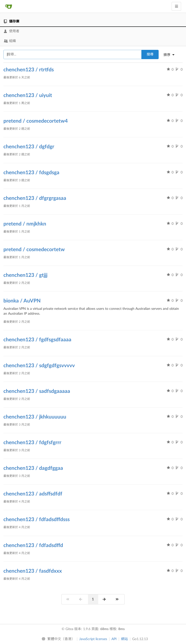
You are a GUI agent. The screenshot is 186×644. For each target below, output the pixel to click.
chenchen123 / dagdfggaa (33, 468)
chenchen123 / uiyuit (28, 95)
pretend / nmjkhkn (25, 224)
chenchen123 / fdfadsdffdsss (37, 520)
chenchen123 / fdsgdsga (31, 173)
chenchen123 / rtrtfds (29, 70)
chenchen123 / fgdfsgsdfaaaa (37, 340)
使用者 (12, 31)
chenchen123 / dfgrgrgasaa (35, 198)
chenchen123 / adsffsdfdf (33, 494)
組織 (10, 41)
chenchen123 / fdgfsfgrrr (32, 443)
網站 (124, 639)
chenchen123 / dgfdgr (29, 147)
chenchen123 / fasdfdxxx (33, 571)
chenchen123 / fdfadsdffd (33, 545)
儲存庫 (12, 21)
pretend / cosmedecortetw (34, 250)
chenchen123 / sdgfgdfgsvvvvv (39, 366)
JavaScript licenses (93, 639)
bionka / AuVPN (22, 301)
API (114, 639)
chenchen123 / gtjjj (25, 275)
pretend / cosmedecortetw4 (36, 121)
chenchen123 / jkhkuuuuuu (35, 417)
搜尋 (150, 54)
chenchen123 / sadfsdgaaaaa (37, 391)
